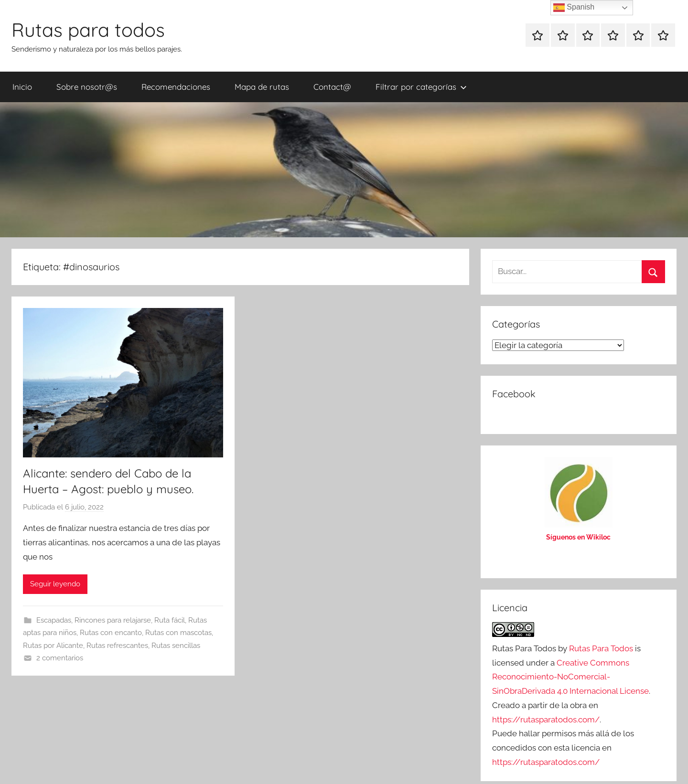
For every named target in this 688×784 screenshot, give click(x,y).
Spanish (574, 8)
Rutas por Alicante (53, 646)
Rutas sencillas (176, 646)
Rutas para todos (88, 30)
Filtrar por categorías (421, 87)
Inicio (22, 87)
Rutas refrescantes (117, 646)
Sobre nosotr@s (87, 87)
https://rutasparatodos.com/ (546, 720)
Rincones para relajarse (113, 620)
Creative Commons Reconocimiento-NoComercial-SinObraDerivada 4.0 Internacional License (570, 677)
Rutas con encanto (111, 633)
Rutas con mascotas (178, 633)
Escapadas (54, 620)
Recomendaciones (176, 87)
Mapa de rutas (262, 87)
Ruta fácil (170, 620)
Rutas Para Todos (601, 648)
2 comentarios (60, 658)
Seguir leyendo (55, 584)
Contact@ (332, 87)
